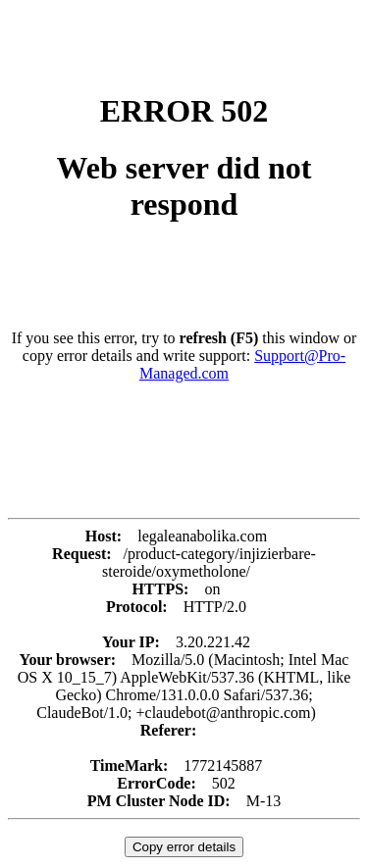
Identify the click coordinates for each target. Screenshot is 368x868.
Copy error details (184, 847)
